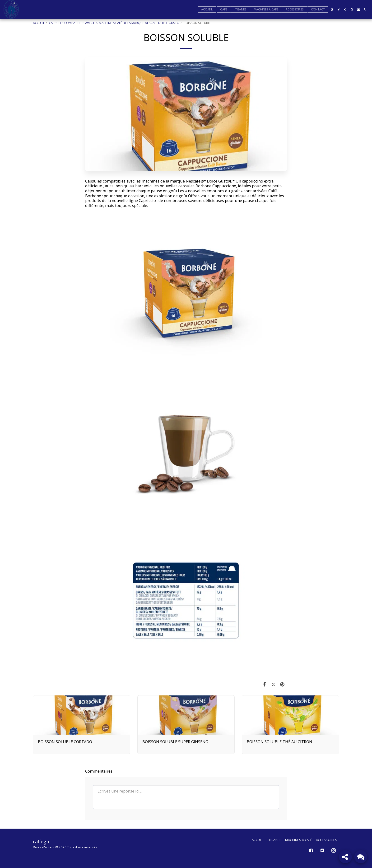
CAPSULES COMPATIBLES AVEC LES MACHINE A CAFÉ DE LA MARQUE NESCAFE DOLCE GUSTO (114, 23)
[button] (339, 9)
